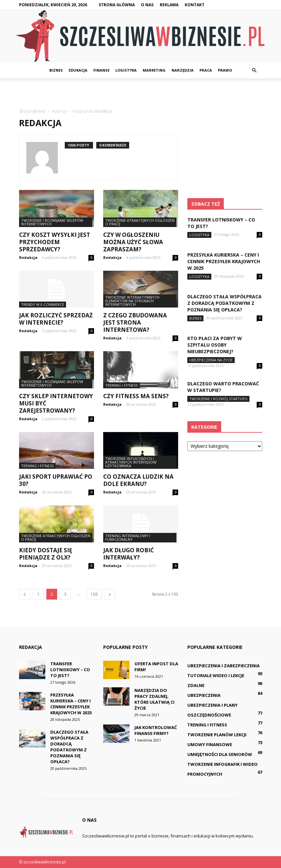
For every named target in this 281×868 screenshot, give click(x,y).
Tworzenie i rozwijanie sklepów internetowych (52, 222)
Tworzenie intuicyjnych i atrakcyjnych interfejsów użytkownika (131, 462)
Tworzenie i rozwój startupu (218, 399)
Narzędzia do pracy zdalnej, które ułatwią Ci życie (154, 699)
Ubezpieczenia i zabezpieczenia (223, 666)
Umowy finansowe (210, 744)
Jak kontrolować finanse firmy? (156, 730)
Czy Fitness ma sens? (136, 396)
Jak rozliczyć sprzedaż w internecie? (56, 319)
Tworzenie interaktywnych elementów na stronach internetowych (132, 301)
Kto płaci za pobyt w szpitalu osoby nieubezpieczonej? (215, 345)
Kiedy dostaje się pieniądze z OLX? (46, 554)
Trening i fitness (121, 385)
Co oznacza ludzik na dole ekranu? (138, 480)
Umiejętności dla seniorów (220, 754)
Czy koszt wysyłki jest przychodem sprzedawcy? (55, 242)
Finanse (101, 70)
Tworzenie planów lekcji (217, 735)
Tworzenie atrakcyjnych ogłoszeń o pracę (140, 222)
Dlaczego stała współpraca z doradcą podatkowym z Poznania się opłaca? (224, 303)
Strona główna (117, 5)
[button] (254, 70)
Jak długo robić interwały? (129, 554)
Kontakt (195, 5)
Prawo (225, 70)
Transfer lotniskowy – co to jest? (70, 670)
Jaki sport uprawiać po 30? (56, 480)
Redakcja (28, 257)
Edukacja (78, 70)
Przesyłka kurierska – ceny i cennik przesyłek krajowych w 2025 (224, 261)
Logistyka (126, 70)
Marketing (154, 70)
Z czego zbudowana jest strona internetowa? (135, 322)
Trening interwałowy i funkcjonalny (128, 537)
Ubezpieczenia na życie (211, 360)
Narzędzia (183, 70)
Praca (206, 70)
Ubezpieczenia (204, 695)
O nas (147, 5)
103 (94, 594)
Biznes (56, 70)
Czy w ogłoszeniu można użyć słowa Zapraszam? (133, 242)
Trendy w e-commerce (43, 304)
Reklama (169, 5)
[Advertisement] (141, 93)
